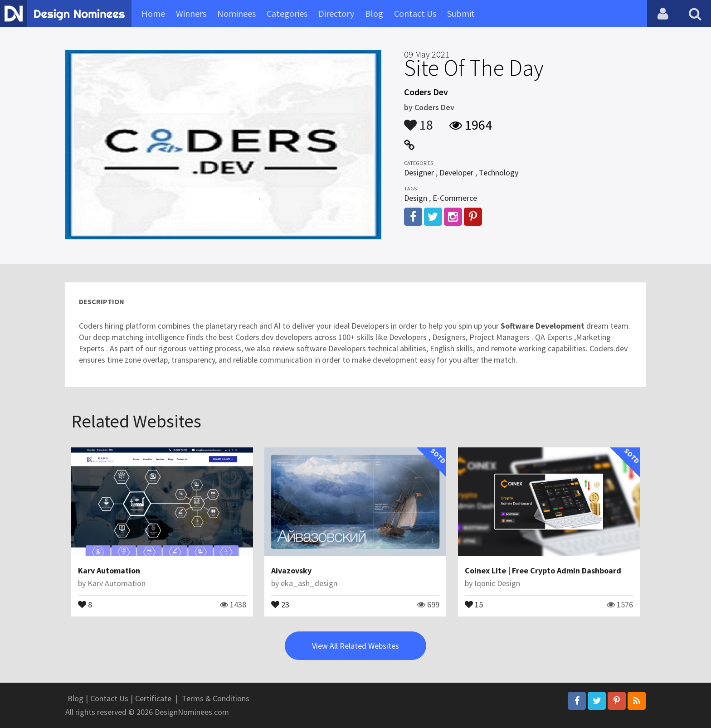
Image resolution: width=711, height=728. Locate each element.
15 (474, 604)
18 (419, 121)
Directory (336, 13)
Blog (374, 13)
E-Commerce (455, 198)
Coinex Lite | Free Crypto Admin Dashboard (543, 570)
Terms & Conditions (216, 698)
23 (280, 604)
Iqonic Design (497, 583)
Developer (456, 172)
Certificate (153, 698)
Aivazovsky (291, 570)
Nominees (236, 13)
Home (153, 13)
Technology (499, 172)
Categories (287, 13)
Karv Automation (109, 570)
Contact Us (415, 13)
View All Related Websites (355, 646)
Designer (419, 172)
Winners (191, 13)
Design (416, 198)
